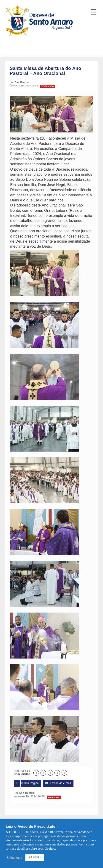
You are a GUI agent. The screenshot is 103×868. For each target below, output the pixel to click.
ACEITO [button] (35, 857)
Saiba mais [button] (14, 858)
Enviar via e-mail (58, 783)
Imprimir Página (27, 783)
